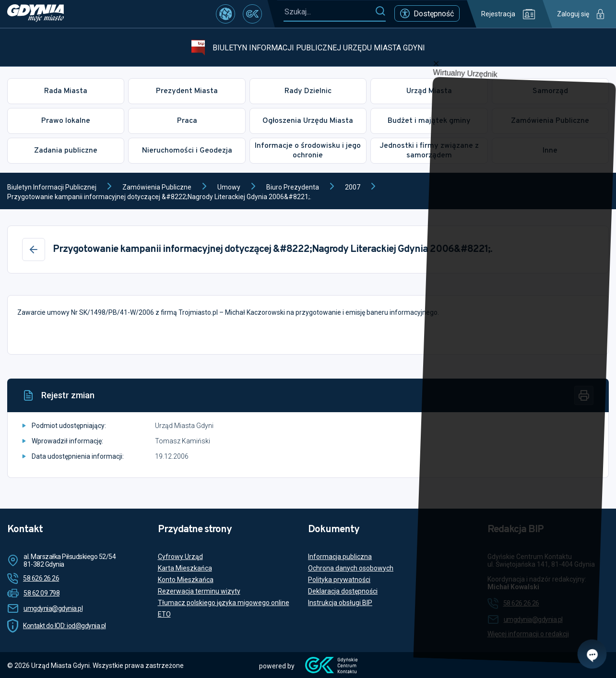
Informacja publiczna (340, 557)
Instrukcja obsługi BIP (340, 603)
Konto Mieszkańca (186, 580)
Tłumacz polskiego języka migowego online (224, 603)
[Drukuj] (584, 395)
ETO (164, 614)
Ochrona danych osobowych (351, 568)
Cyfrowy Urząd (180, 557)
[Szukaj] (380, 12)
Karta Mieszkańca (185, 568)
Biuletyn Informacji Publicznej (52, 187)
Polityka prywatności (339, 580)
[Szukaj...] (329, 12)
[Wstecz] (34, 250)
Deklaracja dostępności (343, 591)
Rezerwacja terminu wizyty (199, 591)
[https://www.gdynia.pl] (36, 14)
